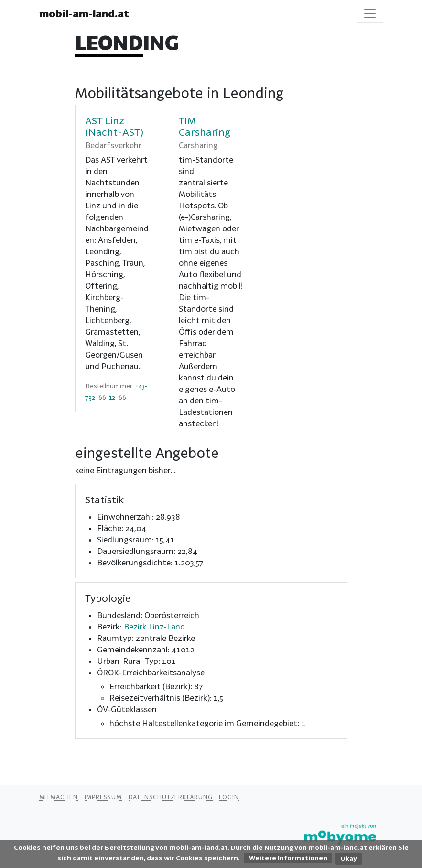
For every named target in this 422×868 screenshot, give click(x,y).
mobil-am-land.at (84, 13)
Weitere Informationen (288, 858)
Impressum (103, 797)
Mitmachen (59, 797)
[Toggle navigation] (370, 13)
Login (229, 797)
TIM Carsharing (205, 126)
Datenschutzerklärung (171, 797)
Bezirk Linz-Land (154, 626)
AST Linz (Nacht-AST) (114, 126)
